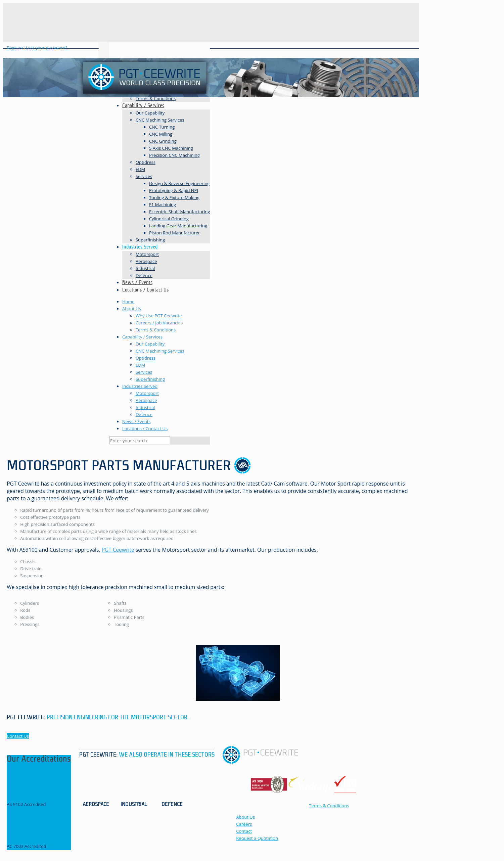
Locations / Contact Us (145, 428)
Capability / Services (142, 337)
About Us (132, 309)
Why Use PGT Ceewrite (159, 316)
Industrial (145, 407)
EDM (140, 365)
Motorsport (147, 393)
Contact (244, 831)
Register (15, 48)
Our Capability (150, 344)
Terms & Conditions (156, 330)
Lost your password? (46, 48)
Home (128, 302)
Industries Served (140, 386)
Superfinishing (150, 379)
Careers (244, 824)
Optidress (146, 358)
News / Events (136, 421)
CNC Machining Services (160, 351)
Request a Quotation (257, 838)
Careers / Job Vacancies (159, 323)
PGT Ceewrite (118, 550)
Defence (144, 414)
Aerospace (146, 400)
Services (144, 372)
